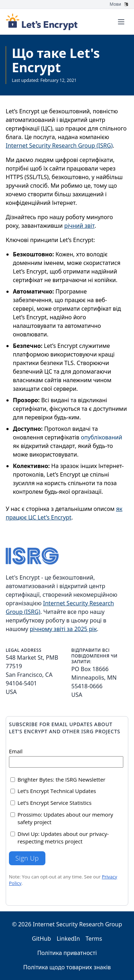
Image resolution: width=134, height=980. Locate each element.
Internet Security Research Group (78, 924)
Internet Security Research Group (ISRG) (59, 146)
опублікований (101, 437)
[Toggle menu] (121, 22)
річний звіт (80, 226)
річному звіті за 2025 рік (63, 629)
